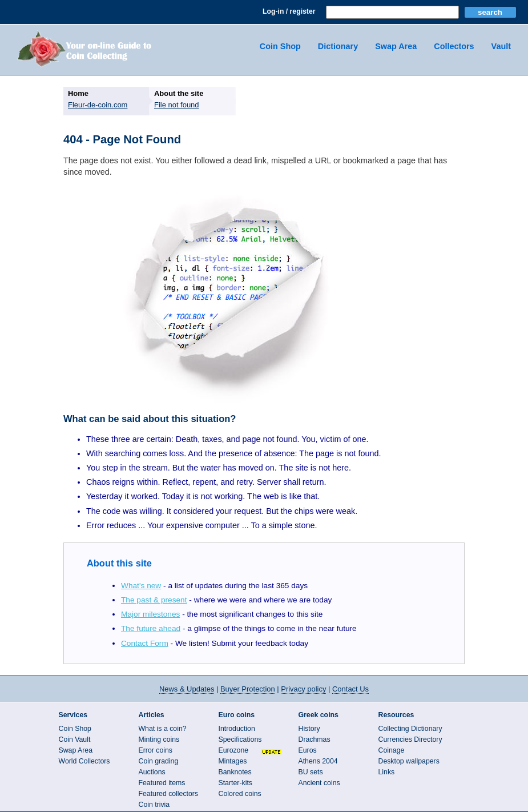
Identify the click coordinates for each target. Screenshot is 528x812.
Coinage (392, 750)
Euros (308, 750)
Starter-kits (235, 783)
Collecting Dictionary (410, 729)
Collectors (454, 46)
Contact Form (145, 643)
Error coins (156, 750)
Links (387, 772)
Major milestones (150, 614)
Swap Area (396, 46)
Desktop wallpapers (409, 761)
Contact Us (350, 689)
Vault (501, 46)
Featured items (162, 783)
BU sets (311, 772)
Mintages (233, 761)
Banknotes (235, 772)
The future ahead (151, 628)
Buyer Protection (248, 689)
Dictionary (338, 46)
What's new (141, 586)
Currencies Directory (410, 739)
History (309, 729)
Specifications (240, 739)
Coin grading (159, 761)
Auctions (152, 772)
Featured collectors (169, 794)
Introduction (237, 729)
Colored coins (240, 794)
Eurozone (234, 750)
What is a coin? (163, 729)
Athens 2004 (318, 761)
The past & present (154, 600)
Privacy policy (303, 689)
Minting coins (159, 739)
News (187, 689)
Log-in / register (289, 11)
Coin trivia (154, 805)
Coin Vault (75, 739)
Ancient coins (319, 783)
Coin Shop (280, 46)
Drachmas (315, 739)
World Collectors (84, 761)
